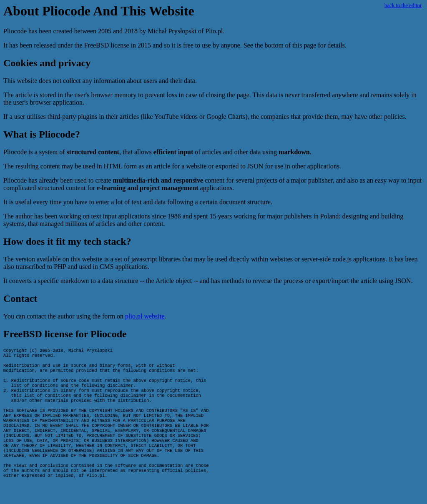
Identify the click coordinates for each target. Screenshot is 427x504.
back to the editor (403, 5)
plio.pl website (145, 316)
